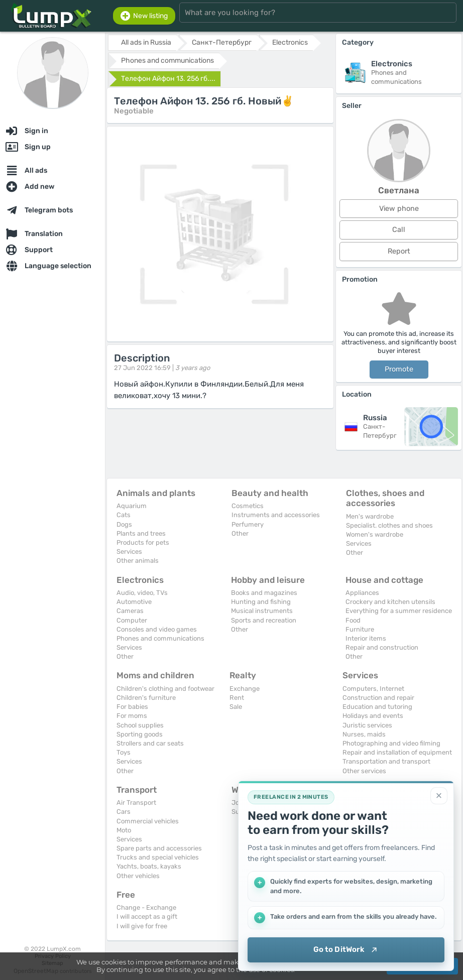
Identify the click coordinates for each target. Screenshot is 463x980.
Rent (237, 698)
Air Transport (136, 803)
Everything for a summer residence (399, 611)
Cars (124, 812)
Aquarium (132, 506)
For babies (132, 707)
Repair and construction (382, 647)
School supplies (140, 725)
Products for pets (143, 542)
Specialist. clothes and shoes (389, 525)
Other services (364, 771)
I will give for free (142, 926)
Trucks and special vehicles (158, 857)
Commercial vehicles (148, 821)
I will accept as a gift (147, 916)
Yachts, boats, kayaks (149, 866)
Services (129, 552)
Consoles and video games (157, 629)
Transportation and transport (386, 761)
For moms (132, 716)
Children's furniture (146, 698)
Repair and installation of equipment (397, 752)
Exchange (245, 689)
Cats (124, 515)
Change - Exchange (146, 907)
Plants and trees (141, 533)
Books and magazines (264, 593)
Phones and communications (160, 638)
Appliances (362, 593)
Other (240, 533)
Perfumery (248, 524)
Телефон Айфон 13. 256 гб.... (168, 79)
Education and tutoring (377, 707)
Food (353, 620)
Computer (132, 620)
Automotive (134, 602)
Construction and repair (378, 698)
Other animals (138, 561)
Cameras (130, 611)
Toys (124, 752)
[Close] (439, 796)
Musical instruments (262, 611)
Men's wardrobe (370, 516)
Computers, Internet (373, 689)
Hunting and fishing (261, 602)
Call (399, 230)
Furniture (360, 629)
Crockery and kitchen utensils (390, 602)
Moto (124, 830)
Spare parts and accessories (159, 848)
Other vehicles (138, 876)
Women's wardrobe (375, 534)
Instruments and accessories (276, 515)
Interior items (366, 638)
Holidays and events (373, 716)
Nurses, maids (364, 734)
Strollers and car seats (150, 743)
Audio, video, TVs (142, 593)
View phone (399, 209)
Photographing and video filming (391, 743)
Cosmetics (248, 506)
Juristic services (367, 725)
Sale (236, 707)
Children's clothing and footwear (165, 689)
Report (399, 251)
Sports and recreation (264, 620)
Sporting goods (140, 734)
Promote (399, 369)
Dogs (124, 524)
